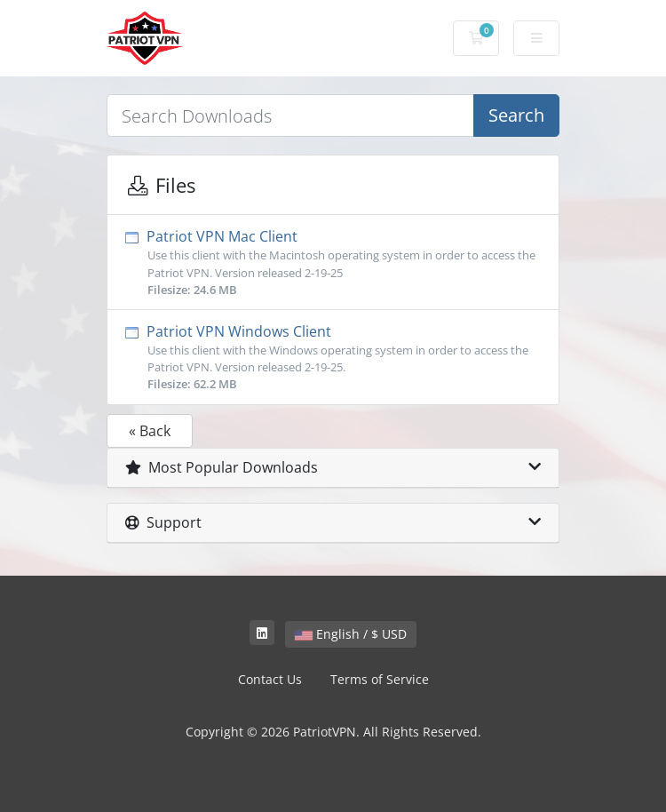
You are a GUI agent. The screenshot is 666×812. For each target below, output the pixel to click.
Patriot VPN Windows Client (333, 358)
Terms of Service (380, 679)
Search (516, 115)
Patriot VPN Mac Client (333, 263)
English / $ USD (351, 634)
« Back (150, 431)
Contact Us (270, 679)
